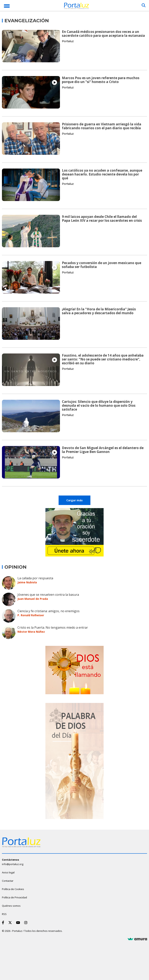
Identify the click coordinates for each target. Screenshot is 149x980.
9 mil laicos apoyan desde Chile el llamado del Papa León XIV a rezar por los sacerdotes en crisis (102, 219)
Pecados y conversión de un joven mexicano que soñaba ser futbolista (102, 265)
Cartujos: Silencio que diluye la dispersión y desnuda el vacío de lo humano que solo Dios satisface (99, 405)
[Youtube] (19, 923)
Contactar (8, 881)
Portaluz (68, 41)
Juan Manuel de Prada (33, 599)
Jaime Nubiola (27, 582)
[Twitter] (11, 923)
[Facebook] (4, 923)
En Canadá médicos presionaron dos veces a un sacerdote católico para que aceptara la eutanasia (103, 34)
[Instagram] (27, 923)
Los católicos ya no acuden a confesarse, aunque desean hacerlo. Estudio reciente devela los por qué (102, 174)
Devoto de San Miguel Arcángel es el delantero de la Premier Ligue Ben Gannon (103, 450)
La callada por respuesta (35, 578)
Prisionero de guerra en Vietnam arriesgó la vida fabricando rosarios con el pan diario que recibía (102, 126)
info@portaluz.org (13, 864)
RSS (4, 914)
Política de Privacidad (14, 897)
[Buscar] (144, 5)
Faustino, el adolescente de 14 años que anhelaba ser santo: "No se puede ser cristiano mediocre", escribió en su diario (103, 359)
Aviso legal (8, 872)
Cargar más (74, 500)
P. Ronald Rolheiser (31, 615)
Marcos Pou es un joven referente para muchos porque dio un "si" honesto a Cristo (101, 80)
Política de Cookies (13, 889)
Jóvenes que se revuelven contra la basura (48, 595)
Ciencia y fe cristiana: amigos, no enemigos (49, 611)
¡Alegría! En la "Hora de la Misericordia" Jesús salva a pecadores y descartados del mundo (99, 311)
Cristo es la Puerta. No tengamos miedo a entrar (53, 627)
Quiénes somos (11, 906)
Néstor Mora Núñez (31, 632)
